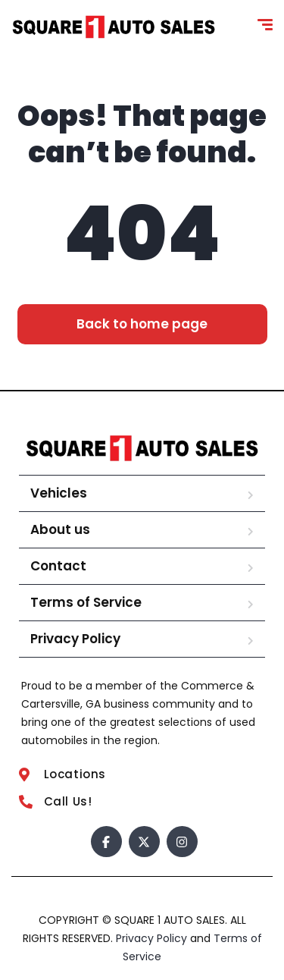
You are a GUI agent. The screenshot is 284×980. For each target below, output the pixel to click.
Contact (58, 566)
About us (60, 529)
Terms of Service (86, 602)
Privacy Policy (75, 639)
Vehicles (59, 493)
